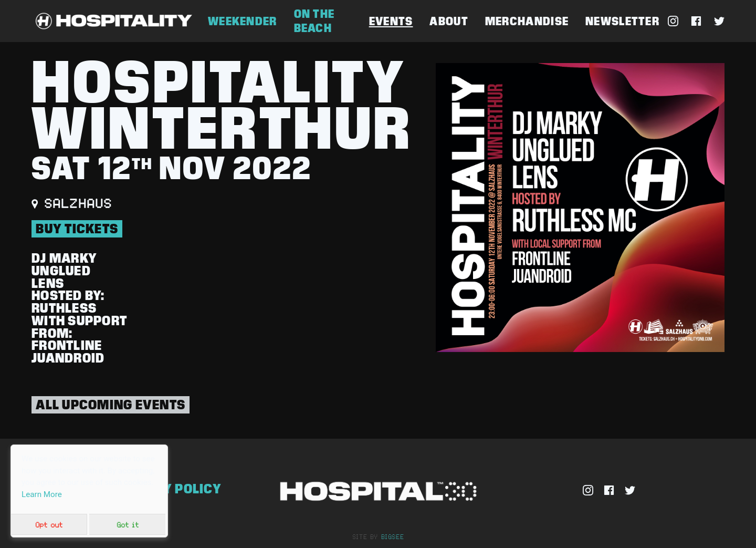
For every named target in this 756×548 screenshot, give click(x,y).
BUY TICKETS (77, 229)
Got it (128, 524)
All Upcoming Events (111, 405)
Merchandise (527, 21)
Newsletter (622, 21)
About (449, 21)
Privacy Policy (169, 489)
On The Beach (314, 21)
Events (391, 21)
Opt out (49, 524)
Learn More (42, 494)
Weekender (243, 21)
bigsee (393, 536)
